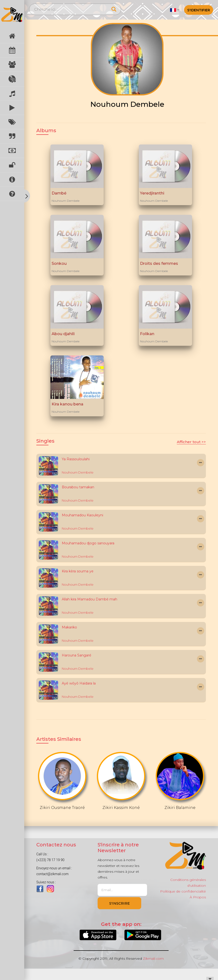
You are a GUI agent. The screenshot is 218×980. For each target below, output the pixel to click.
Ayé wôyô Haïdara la (79, 683)
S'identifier (199, 10)
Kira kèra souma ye (78, 571)
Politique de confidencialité (183, 891)
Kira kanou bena (67, 404)
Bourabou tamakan (78, 487)
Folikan (147, 334)
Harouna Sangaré (77, 655)
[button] (175, 10)
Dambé (59, 193)
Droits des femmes (159, 263)
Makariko (69, 627)
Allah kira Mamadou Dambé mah (90, 599)
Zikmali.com (153, 958)
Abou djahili (63, 334)
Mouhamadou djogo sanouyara (88, 543)
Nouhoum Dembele (66, 201)
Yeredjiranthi (152, 193)
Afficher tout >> (191, 442)
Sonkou (59, 263)
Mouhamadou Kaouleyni (82, 515)
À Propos (198, 897)
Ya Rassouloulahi (76, 459)
